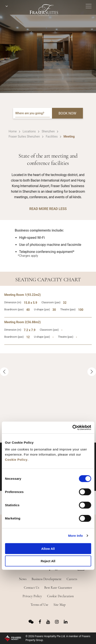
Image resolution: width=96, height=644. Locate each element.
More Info (75, 536)
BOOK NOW (68, 113)
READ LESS (58, 209)
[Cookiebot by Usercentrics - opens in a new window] (72, 427)
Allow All (48, 548)
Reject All (48, 561)
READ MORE (39, 209)
